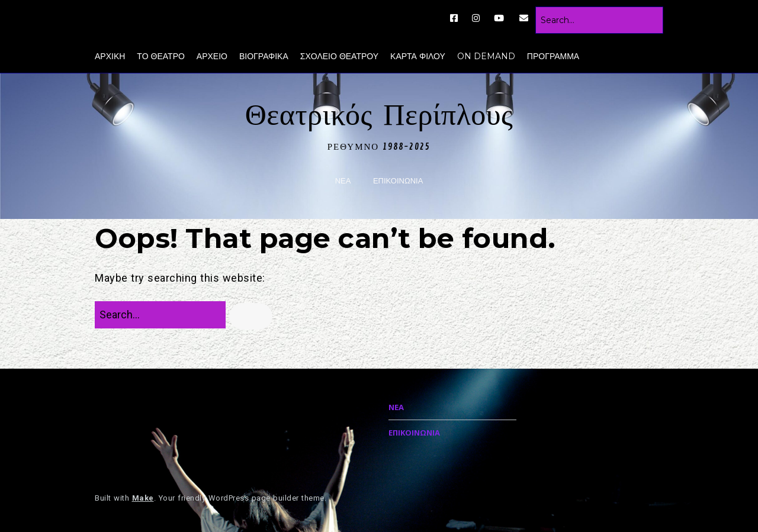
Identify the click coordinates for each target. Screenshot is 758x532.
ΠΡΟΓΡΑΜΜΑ (553, 56)
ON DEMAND (486, 56)
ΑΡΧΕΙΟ (212, 56)
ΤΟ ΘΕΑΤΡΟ (161, 56)
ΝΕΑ (343, 181)
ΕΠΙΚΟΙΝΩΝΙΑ (398, 181)
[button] (251, 316)
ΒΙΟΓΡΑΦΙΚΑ (264, 56)
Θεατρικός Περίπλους (379, 115)
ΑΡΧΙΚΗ (110, 56)
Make (143, 498)
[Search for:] (599, 20)
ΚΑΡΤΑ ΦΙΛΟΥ (418, 56)
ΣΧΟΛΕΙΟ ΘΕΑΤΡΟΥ (339, 56)
